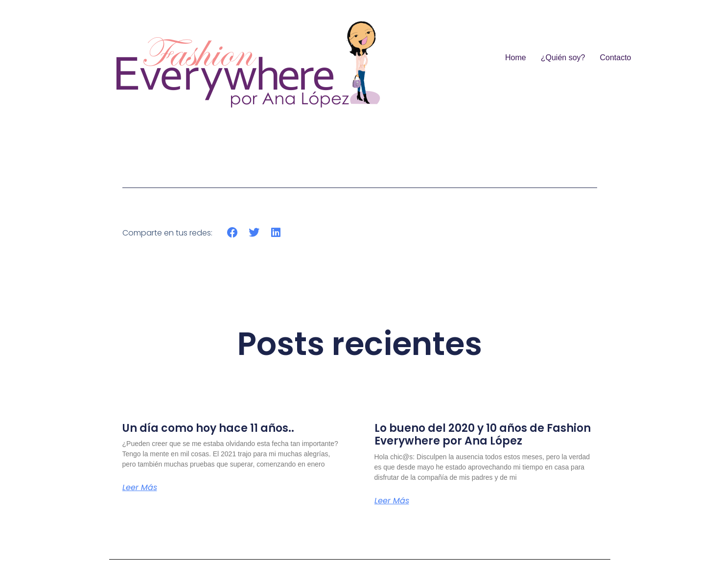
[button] (233, 233)
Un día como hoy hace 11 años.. (208, 428)
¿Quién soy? (563, 58)
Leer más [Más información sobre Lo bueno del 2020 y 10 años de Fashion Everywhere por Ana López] (392, 501)
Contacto (615, 58)
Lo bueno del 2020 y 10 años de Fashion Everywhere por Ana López (483, 435)
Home (516, 58)
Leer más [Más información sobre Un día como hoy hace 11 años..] (140, 488)
